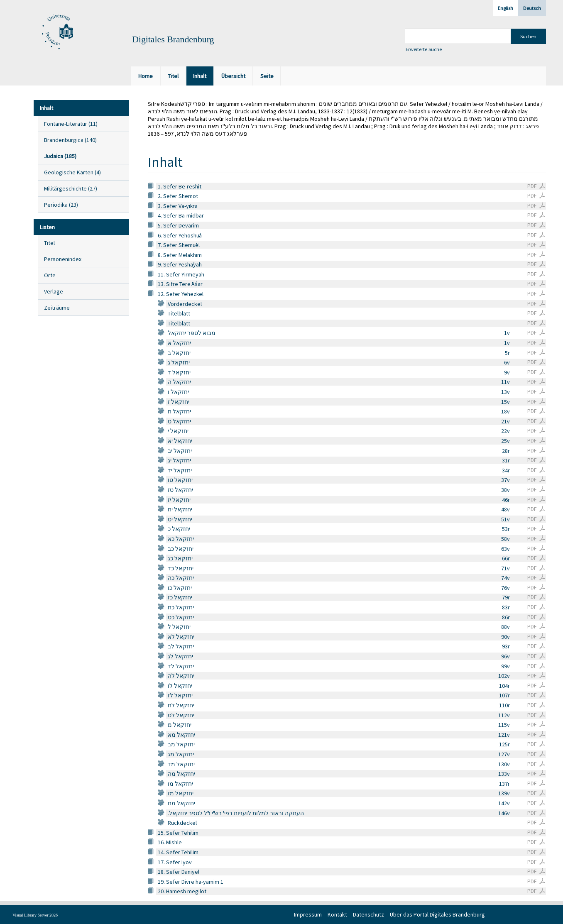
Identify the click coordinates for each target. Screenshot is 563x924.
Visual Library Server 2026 (35, 915)
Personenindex (63, 259)
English (505, 8)
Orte (50, 275)
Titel (49, 243)
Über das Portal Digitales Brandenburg (437, 914)
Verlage (54, 291)
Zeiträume (57, 308)
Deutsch (532, 8)
